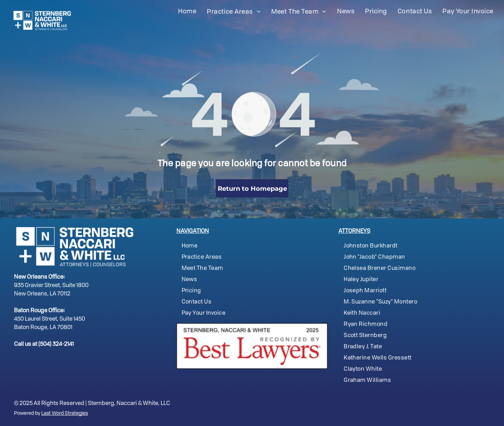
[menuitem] (187, 12)
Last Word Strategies (65, 413)
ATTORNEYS (354, 231)
